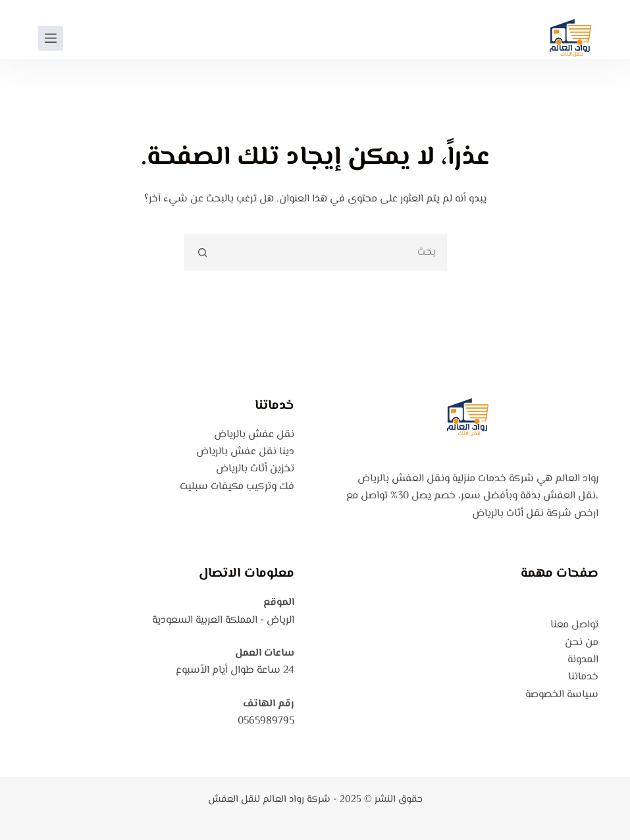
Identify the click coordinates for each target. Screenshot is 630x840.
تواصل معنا (574, 625)
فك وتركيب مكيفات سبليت (237, 487)
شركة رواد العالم (297, 800)
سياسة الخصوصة (562, 695)
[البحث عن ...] (333, 252)
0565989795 (266, 721)
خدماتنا (583, 677)
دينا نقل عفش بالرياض (245, 452)
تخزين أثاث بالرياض (255, 469)
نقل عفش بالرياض (254, 435)
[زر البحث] (202, 252)
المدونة (583, 660)
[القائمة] (51, 38)
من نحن (582, 643)
